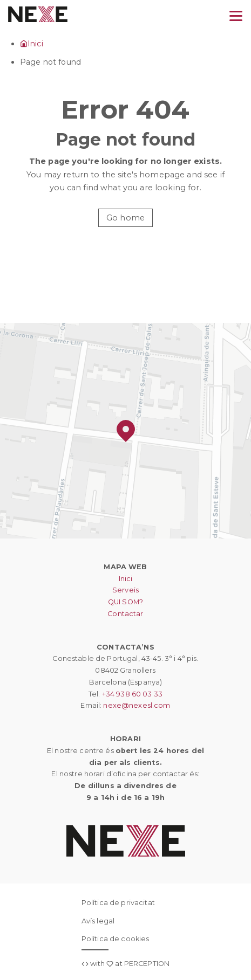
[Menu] (236, 17)
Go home (125, 218)
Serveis (125, 590)
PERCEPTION (147, 964)
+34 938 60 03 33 (132, 694)
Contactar (125, 614)
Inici (126, 579)
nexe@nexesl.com (137, 705)
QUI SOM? (125, 602)
